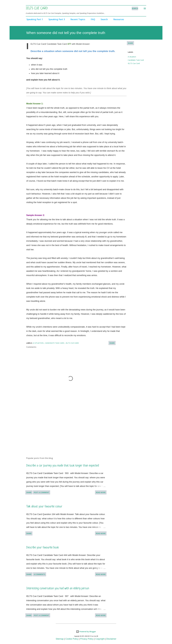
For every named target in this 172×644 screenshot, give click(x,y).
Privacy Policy (87, 639)
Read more (101, 492)
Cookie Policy (72, 639)
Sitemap (60, 639)
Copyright (100, 639)
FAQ (92, 19)
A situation (132, 57)
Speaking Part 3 (56, 19)
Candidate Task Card (136, 60)
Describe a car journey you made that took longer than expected (63, 466)
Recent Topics (77, 19)
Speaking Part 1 (34, 19)
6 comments (39, 574)
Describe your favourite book (43, 548)
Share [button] (130, 43)
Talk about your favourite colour (44, 507)
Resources (118, 19)
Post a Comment (42, 492)
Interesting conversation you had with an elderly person (58, 588)
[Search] (135, 8)
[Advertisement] (67, 427)
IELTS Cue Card (37, 8)
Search (103, 19)
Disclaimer (111, 639)
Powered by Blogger (86, 632)
